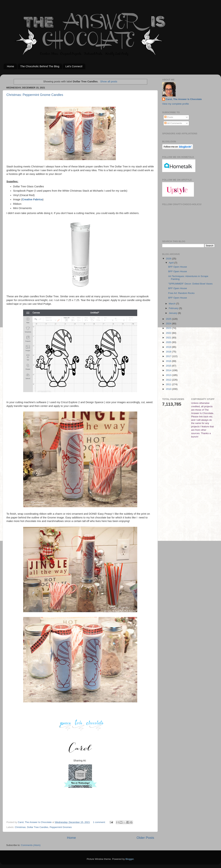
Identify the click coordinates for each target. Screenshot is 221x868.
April (172, 263)
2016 (169, 361)
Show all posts (109, 81)
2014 (169, 370)
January (173, 313)
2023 (169, 328)
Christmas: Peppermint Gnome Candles (35, 95)
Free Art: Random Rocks (181, 293)
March (172, 304)
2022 (169, 333)
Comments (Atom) (31, 845)
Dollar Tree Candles (38, 827)
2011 (169, 384)
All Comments (173, 123)
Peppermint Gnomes (61, 827)
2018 (169, 352)
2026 (169, 259)
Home (11, 66)
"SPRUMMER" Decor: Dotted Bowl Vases (190, 284)
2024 (169, 324)
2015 (169, 366)
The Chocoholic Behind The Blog (40, 66)
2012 (169, 380)
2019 (169, 347)
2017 (169, 356)
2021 (169, 338)
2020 (169, 342)
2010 (169, 389)
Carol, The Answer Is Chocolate (184, 99)
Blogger (130, 859)
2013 (169, 375)
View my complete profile (176, 104)
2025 (169, 319)
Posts (169, 117)
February (174, 308)
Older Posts (145, 838)
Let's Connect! (74, 66)
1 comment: (100, 822)
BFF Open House (178, 267)
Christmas (20, 827)
